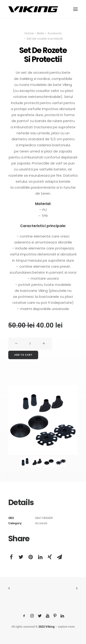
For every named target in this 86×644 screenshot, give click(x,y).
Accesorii (54, 33)
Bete (41, 33)
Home (29, 33)
